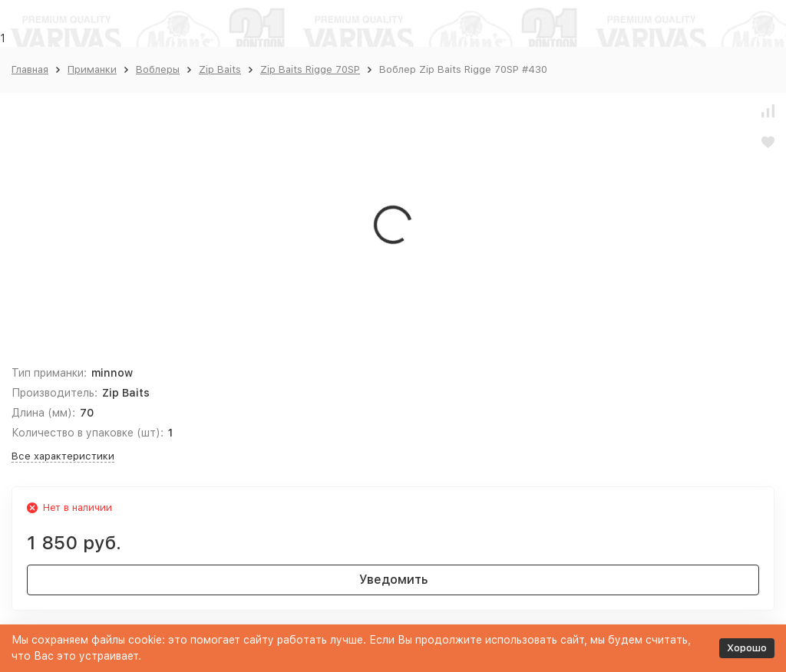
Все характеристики (63, 456)
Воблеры (158, 69)
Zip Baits (220, 69)
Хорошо (747, 648)
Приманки (92, 69)
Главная (30, 69)
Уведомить (393, 580)
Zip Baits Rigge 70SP (310, 69)
